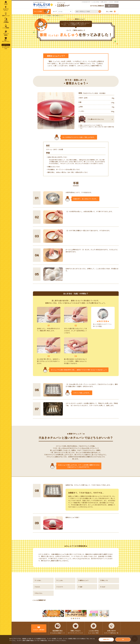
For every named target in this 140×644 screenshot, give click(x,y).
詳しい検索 (111, 11)
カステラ (60, 587)
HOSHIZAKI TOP (86, 2)
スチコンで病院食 (6, 34)
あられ (38, 587)
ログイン (113, 6)
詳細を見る (106, 639)
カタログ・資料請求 (114, 2)
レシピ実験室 (47, 16)
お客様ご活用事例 (6, 22)
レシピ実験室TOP (40, 600)
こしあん (60, 580)
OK (123, 639)
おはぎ (103, 587)
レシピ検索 (39, 11)
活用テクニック (6, 16)
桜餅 (81, 587)
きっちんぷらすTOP (38, 16)
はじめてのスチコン (6, 10)
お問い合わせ (104, 2)
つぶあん (39, 580)
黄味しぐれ (105, 580)
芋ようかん (39, 593)
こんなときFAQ (95, 2)
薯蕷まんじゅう (84, 580)
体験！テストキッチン (6, 41)
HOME (6, 4)
